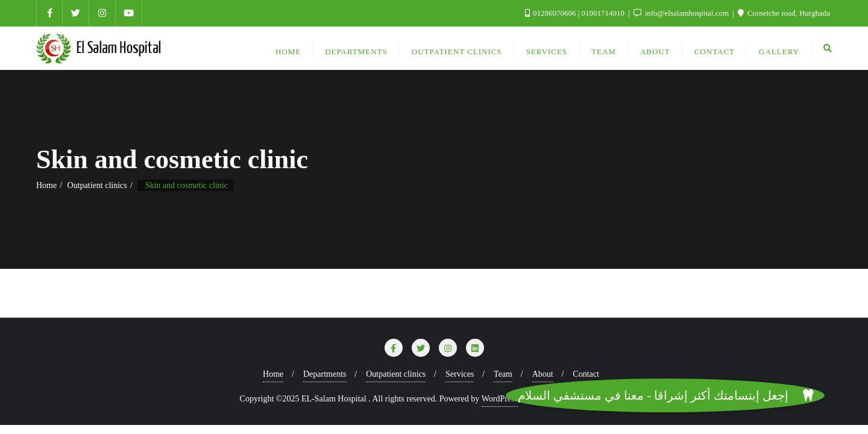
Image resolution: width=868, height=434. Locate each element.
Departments (325, 374)
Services (460, 374)
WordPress (500, 399)
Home (46, 185)
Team (503, 374)
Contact (586, 374)
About (543, 374)
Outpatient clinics (97, 185)
